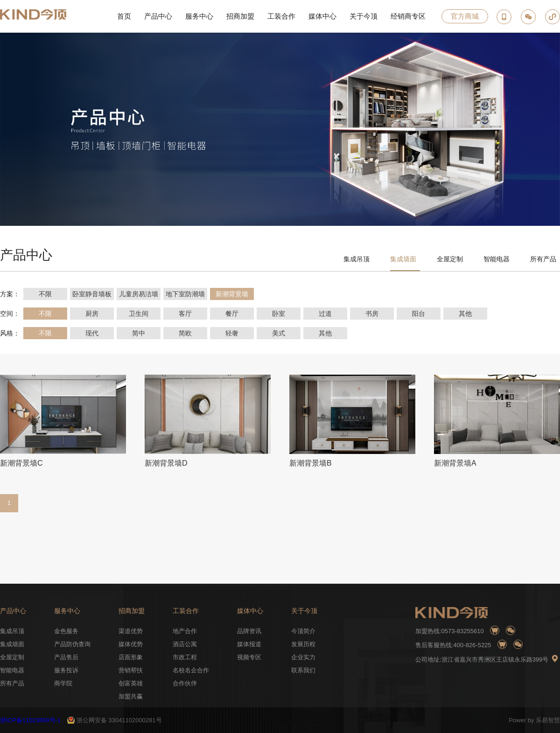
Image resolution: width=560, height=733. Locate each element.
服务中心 (199, 16)
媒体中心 (322, 16)
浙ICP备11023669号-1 (30, 720)
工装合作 (281, 16)
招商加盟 (240, 16)
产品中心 (158, 16)
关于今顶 (364, 16)
